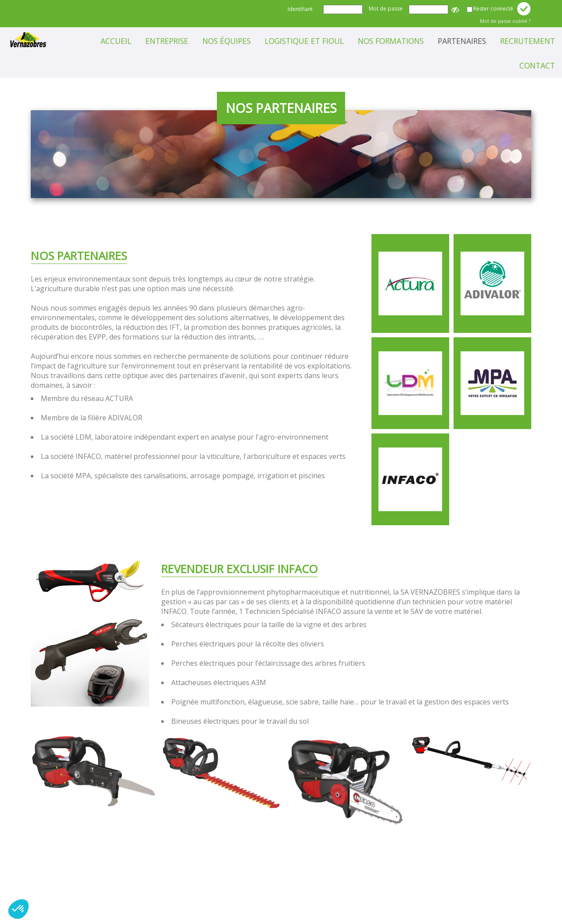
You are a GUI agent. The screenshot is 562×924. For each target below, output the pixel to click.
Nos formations (391, 41)
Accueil (116, 41)
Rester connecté (493, 9)
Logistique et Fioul (304, 41)
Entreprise (167, 41)
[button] (18, 909)
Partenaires (462, 41)
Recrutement (528, 41)
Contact (537, 65)
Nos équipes (227, 41)
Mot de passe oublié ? (505, 21)
